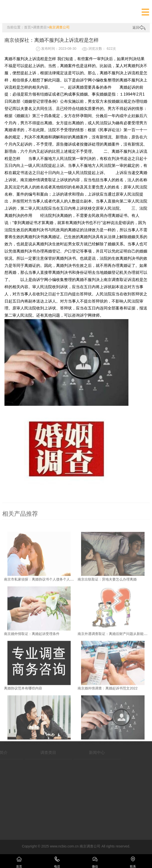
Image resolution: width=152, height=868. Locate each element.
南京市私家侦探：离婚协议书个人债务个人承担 (40, 605)
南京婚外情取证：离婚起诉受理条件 (32, 659)
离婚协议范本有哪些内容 (23, 714)
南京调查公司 (59, 27)
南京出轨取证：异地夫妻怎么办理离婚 (107, 605)
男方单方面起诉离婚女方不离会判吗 (32, 768)
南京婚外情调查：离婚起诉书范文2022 (107, 714)
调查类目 (40, 27)
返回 (139, 27)
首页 (28, 27)
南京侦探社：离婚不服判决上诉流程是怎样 (111, 768)
